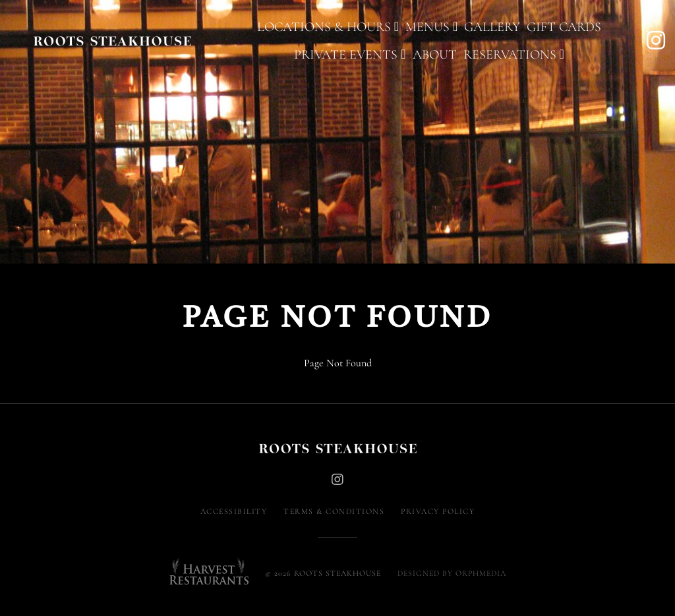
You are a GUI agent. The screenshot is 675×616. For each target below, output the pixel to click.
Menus (431, 27)
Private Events (350, 55)
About (435, 55)
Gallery (492, 27)
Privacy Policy (438, 511)
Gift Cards (564, 27)
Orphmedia (481, 573)
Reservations (514, 55)
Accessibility (234, 511)
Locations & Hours (328, 27)
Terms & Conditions (334, 511)
